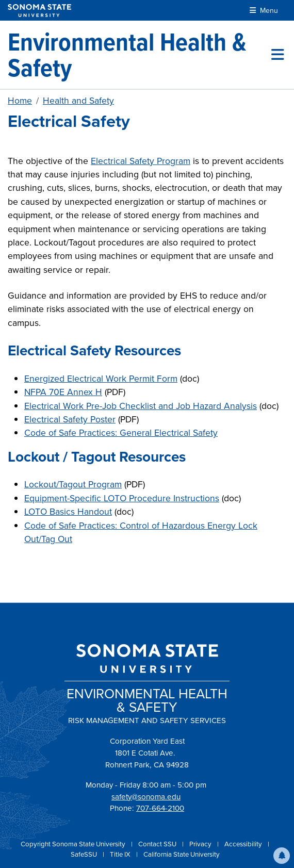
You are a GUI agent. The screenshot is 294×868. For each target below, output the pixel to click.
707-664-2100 (160, 808)
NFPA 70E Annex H (63, 392)
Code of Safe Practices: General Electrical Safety (121, 433)
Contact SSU (158, 844)
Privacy (201, 844)
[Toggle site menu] (278, 55)
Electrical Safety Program (141, 161)
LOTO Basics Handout (68, 512)
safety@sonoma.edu (146, 797)
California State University (182, 854)
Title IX (121, 854)
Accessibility (244, 844)
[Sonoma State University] (39, 11)
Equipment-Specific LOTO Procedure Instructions (122, 498)
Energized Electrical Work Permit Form (101, 379)
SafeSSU (85, 854)
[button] (282, 856)
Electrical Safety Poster (70, 419)
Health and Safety (78, 101)
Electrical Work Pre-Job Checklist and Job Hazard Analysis (141, 406)
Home (20, 101)
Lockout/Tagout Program (73, 484)
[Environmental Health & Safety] (140, 55)
